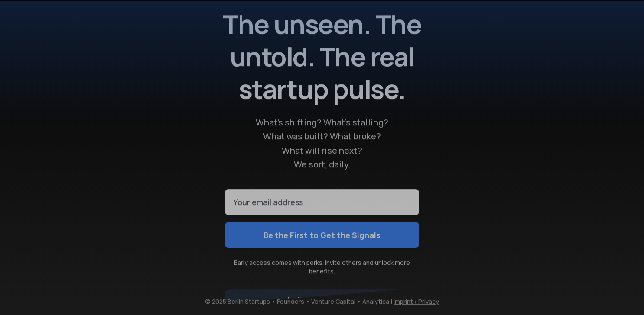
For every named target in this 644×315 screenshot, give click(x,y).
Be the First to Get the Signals (322, 235)
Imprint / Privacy (416, 302)
